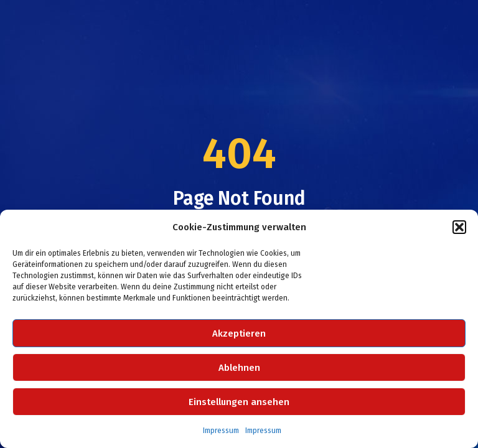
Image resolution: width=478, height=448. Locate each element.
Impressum (221, 431)
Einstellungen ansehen (239, 402)
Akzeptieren (239, 334)
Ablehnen (239, 368)
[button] (459, 227)
